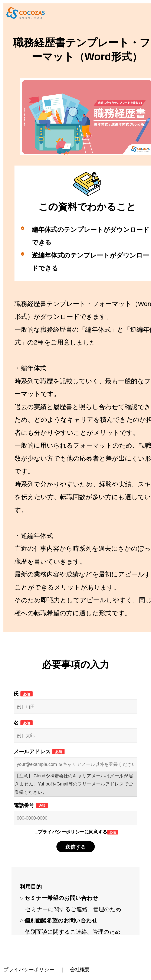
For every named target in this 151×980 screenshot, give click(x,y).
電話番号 (31, 805)
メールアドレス (39, 752)
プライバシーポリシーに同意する (78, 832)
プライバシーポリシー (29, 970)
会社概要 (80, 970)
